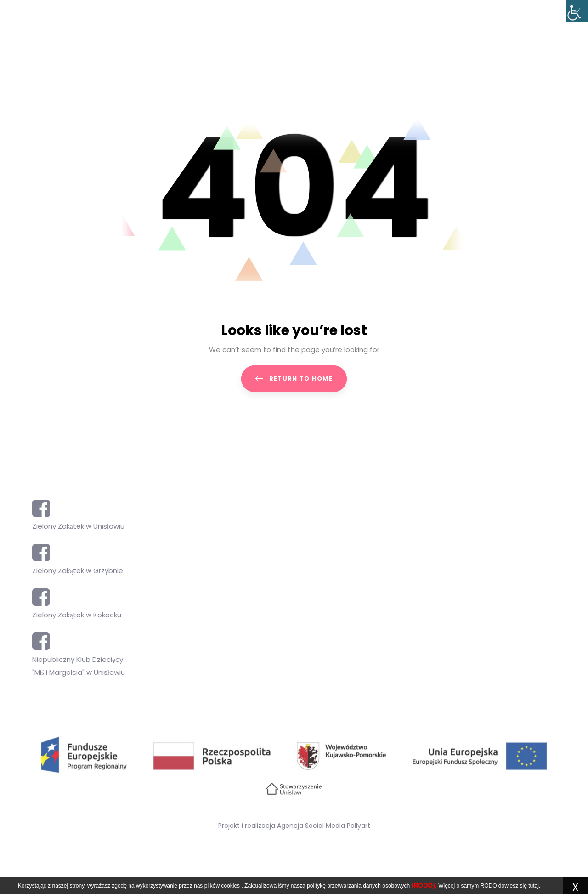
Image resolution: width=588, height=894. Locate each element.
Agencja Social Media (311, 826)
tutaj (534, 886)
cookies (230, 886)
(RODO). (424, 885)
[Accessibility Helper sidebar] (577, 11)
